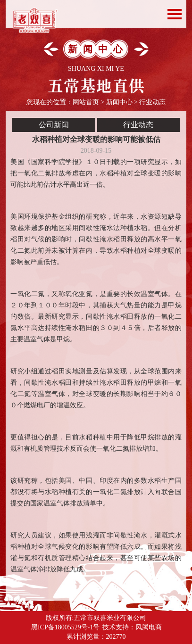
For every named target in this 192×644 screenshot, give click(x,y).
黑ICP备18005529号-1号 (65, 627)
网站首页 (86, 102)
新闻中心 (119, 102)
